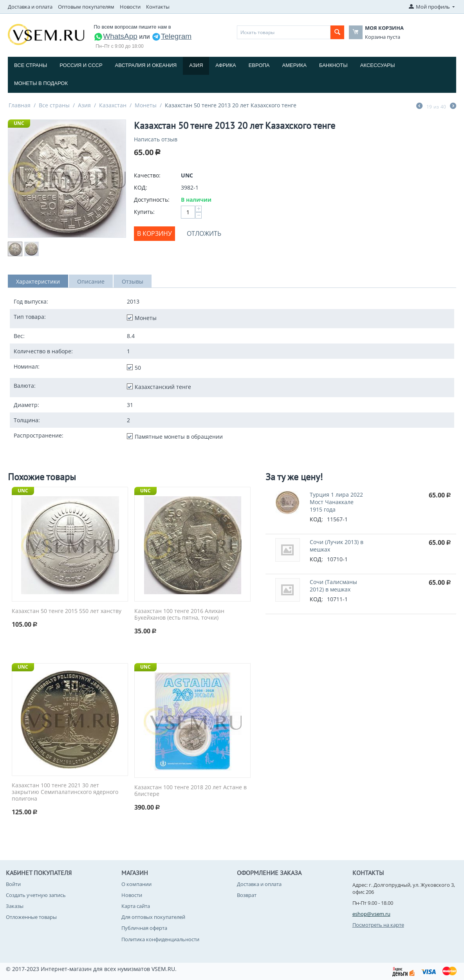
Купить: (144, 212)
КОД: (141, 187)
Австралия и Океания (146, 65)
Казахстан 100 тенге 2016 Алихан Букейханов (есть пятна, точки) (179, 615)
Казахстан (113, 105)
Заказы (15, 906)
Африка (226, 65)
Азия (196, 65)
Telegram (172, 36)
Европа (259, 65)
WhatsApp (116, 36)
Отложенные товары (31, 917)
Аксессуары (378, 65)
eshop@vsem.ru (371, 914)
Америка (294, 65)
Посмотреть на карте (378, 925)
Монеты (146, 105)
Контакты (158, 7)
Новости (130, 7)
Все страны (31, 65)
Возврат (247, 895)
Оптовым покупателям (86, 7)
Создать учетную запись (36, 895)
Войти (13, 884)
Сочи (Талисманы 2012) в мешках (333, 586)
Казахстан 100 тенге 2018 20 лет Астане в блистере (190, 791)
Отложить (204, 233)
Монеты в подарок (41, 83)
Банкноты (333, 65)
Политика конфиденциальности (160, 939)
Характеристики (38, 281)
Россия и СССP (81, 65)
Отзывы (133, 281)
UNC (19, 123)
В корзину (154, 233)
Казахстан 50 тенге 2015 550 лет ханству (67, 611)
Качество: (147, 175)
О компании (136, 884)
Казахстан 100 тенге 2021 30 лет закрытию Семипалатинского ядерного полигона (65, 792)
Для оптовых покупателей (153, 917)
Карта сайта (136, 906)
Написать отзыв (156, 139)
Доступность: (152, 200)
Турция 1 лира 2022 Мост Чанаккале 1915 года (336, 502)
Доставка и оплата (30, 7)
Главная (20, 105)
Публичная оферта (144, 928)
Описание (91, 281)
